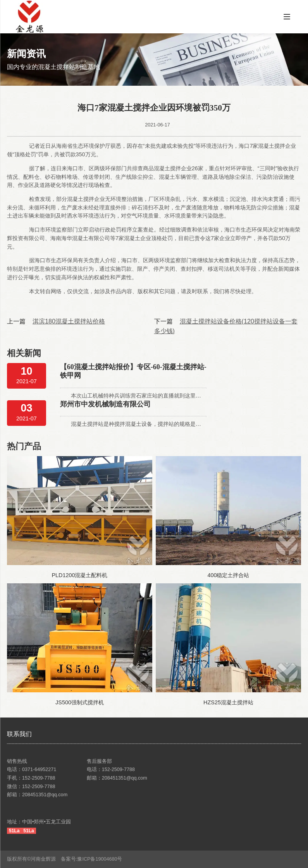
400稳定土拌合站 (228, 575)
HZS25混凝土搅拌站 (228, 702)
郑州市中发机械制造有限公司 (105, 404)
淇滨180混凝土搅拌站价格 (69, 321)
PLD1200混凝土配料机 (79, 575)
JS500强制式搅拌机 (80, 702)
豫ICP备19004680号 (102, 859)
